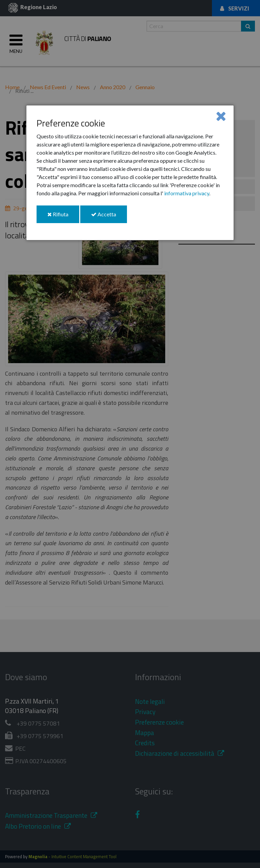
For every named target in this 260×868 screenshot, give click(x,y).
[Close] (221, 116)
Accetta (109, 217)
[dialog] (130, 173)
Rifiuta (63, 217)
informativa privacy (187, 193)
